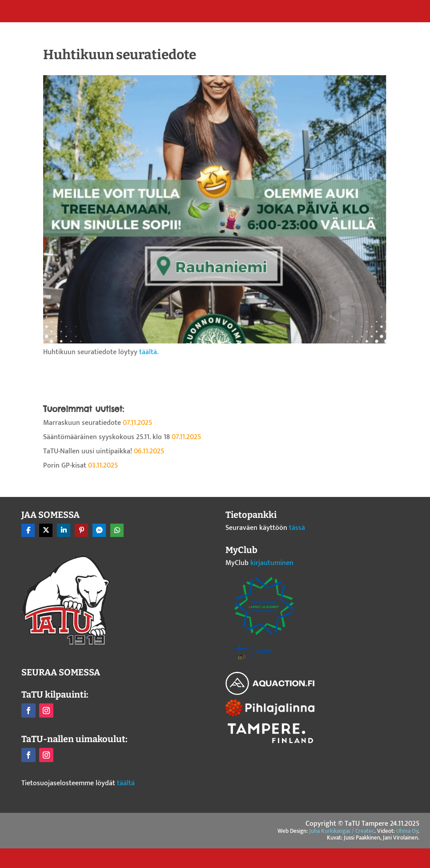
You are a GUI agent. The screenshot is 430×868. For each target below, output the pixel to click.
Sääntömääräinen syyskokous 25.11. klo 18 (106, 437)
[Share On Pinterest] (81, 530)
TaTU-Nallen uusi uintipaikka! (88, 451)
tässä (297, 528)
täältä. (149, 352)
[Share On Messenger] (99, 530)
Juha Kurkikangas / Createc (342, 831)
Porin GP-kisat (65, 466)
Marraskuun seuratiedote (82, 423)
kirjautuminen (272, 563)
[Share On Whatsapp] (117, 530)
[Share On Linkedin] (64, 530)
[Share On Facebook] (28, 530)
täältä (126, 783)
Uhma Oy (407, 831)
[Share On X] (46, 530)
